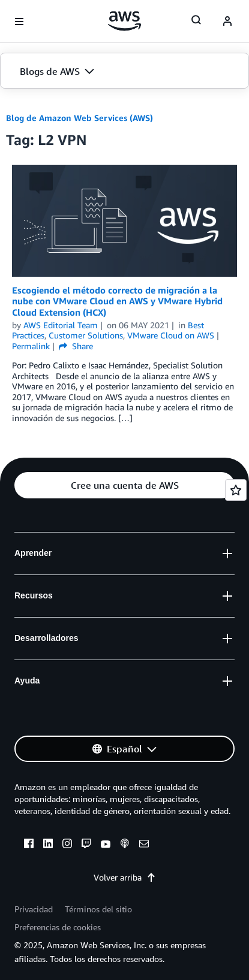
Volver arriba (125, 877)
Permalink (31, 346)
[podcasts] (125, 845)
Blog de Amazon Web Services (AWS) (79, 118)
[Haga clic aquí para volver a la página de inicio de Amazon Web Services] (124, 21)
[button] (124, 71)
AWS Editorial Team (61, 325)
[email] (144, 845)
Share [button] (76, 346)
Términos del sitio (98, 909)
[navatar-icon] (227, 22)
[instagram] (67, 845)
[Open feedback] (236, 490)
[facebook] (29, 845)
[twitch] (86, 845)
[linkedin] (48, 845)
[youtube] (106, 845)
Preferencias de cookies (58, 927)
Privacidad (34, 909)
